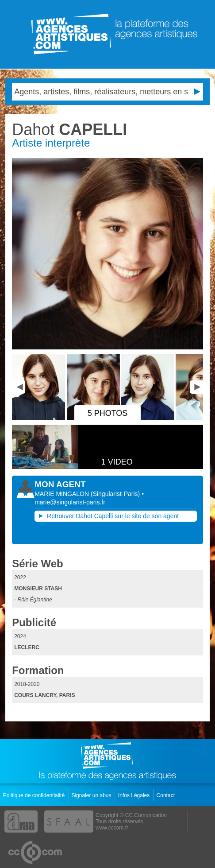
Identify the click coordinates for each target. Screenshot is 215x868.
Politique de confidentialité (35, 795)
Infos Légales (135, 795)
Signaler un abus (92, 795)
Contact (167, 795)
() (116, 494)
